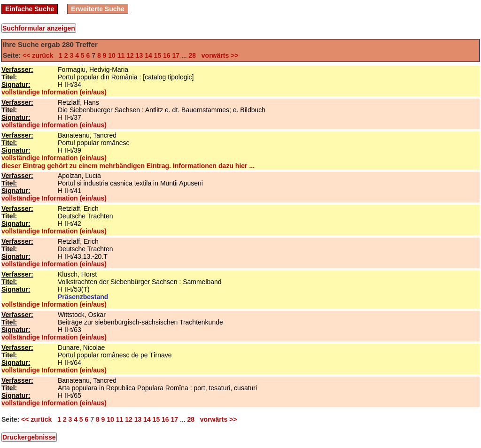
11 (121, 55)
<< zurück (40, 55)
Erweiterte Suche (98, 9)
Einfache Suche (30, 9)
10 (112, 55)
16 (167, 55)
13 (140, 55)
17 (176, 55)
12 (130, 55)
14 (148, 55)
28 (193, 55)
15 (158, 55)
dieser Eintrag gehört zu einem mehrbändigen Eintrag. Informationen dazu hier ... (128, 166)
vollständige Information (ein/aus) (54, 92)
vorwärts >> (218, 55)
